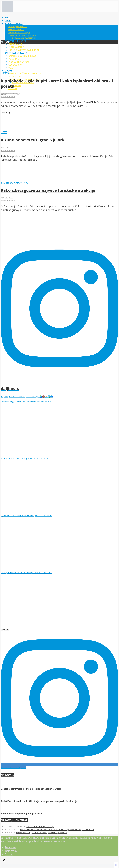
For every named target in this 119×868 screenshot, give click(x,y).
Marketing (15, 77)
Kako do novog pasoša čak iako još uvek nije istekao (41, 832)
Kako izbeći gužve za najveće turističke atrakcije (48, 190)
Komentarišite (8, 96)
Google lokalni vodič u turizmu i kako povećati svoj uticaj (31, 789)
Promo (6, 73)
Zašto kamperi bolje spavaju (40, 826)
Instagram (15, 85)
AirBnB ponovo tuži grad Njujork (33, 140)
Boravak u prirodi (15, 41)
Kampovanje (15, 44)
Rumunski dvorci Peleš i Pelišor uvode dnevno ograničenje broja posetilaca (57, 829)
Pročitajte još (9, 112)
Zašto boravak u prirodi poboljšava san (21, 814)
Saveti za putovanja (14, 183)
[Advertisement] (58, 26)
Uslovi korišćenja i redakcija (25, 74)
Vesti (4, 132)
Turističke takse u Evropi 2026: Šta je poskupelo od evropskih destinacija (39, 801)
